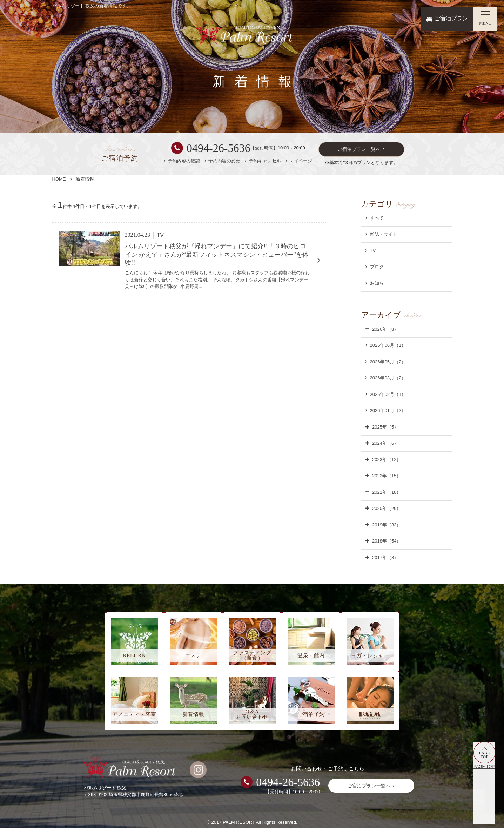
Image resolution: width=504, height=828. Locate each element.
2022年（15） (387, 476)
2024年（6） (385, 443)
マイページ (301, 161)
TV (373, 251)
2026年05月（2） (388, 362)
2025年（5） (385, 427)
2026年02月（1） (388, 394)
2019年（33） (387, 525)
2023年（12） (387, 460)
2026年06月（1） (388, 345)
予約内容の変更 (224, 161)
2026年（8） (385, 329)
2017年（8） (385, 557)
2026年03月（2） (388, 378)
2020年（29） (387, 508)
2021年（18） (387, 492)
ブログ (377, 267)
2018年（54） (387, 541)
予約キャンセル (265, 161)
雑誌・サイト (384, 234)
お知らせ (379, 283)
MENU (485, 23)
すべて (377, 218)
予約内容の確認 (184, 161)
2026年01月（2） (388, 410)
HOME (59, 179)
